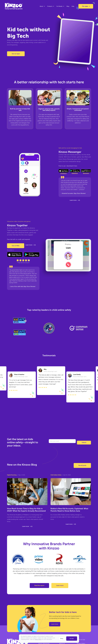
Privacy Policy (38, 639)
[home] (10, 6)
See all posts (82, 465)
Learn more (60, 585)
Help (73, 6)
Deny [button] (62, 638)
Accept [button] (72, 638)
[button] (42, 6)
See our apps (16, 54)
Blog (68, 6)
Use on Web (16, 246)
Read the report (39, 585)
